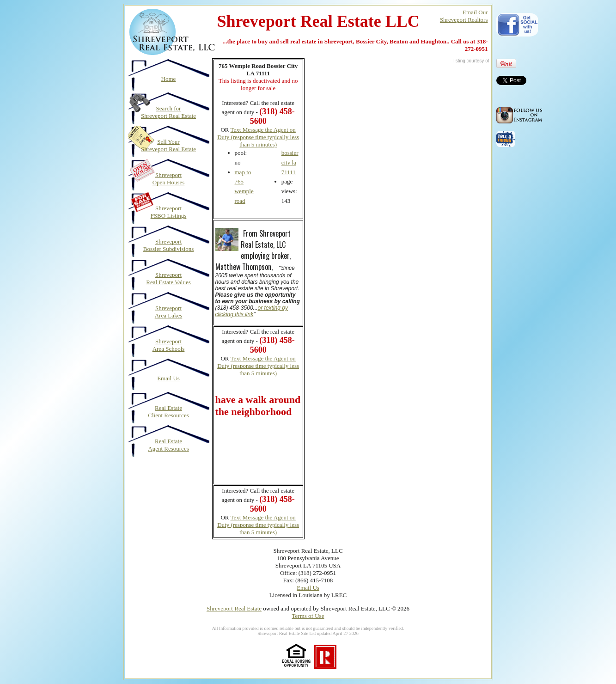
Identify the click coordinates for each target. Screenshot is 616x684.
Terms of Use (308, 616)
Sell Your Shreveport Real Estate (168, 145)
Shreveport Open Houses (169, 179)
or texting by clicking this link (252, 311)
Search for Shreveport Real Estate (168, 112)
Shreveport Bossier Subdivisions (168, 245)
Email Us (168, 378)
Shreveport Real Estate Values (168, 278)
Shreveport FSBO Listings (169, 212)
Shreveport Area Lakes (169, 312)
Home (169, 79)
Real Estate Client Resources (168, 412)
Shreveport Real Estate (234, 608)
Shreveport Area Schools (169, 345)
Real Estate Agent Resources (168, 445)
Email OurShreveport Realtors (464, 16)
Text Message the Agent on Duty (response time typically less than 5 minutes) (258, 137)
